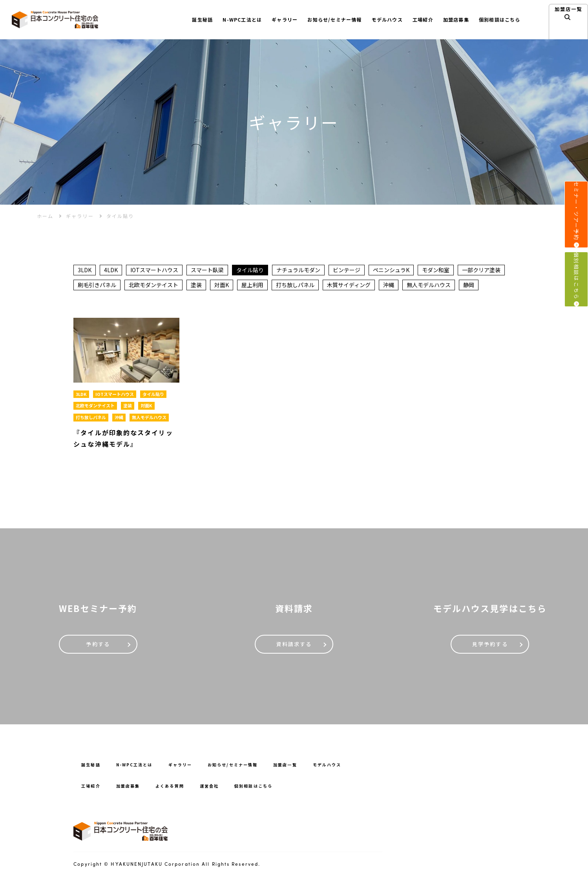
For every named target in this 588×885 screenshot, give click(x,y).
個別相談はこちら (576, 305)
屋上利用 (252, 286)
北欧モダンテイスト (153, 286)
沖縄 (389, 286)
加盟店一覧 (308, 768)
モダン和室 (436, 270)
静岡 (469, 286)
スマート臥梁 (207, 270)
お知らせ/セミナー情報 (321, 19)
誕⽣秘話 (179, 19)
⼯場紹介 (416, 19)
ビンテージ (347, 270)
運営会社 (223, 789)
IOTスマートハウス (154, 270)
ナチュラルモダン (298, 270)
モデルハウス (378, 19)
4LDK (111, 270)
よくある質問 (179, 789)
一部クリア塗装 (481, 270)
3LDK (85, 270)
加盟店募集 (451, 19)
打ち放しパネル (295, 286)
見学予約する (490, 648)
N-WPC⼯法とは (222, 19)
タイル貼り (250, 270)
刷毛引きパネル (97, 286)
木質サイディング (349, 286)
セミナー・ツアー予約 (576, 221)
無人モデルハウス (429, 286)
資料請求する (294, 648)
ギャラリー (267, 19)
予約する (98, 648)
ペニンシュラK (391, 270)
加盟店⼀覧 (569, 28)
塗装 (196, 286)
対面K (222, 286)
